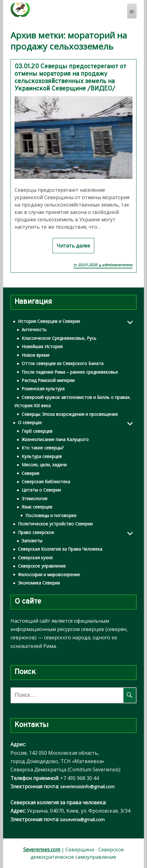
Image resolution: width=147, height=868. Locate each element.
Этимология (34, 498)
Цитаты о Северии (41, 490)
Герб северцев (37, 431)
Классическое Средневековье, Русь (59, 338)
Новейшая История (42, 346)
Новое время (36, 355)
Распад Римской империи (48, 380)
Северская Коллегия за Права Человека (60, 549)
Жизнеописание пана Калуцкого (55, 439)
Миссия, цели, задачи (44, 465)
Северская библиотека (46, 482)
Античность (34, 330)
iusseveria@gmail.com (82, 820)
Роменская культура (43, 389)
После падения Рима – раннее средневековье (70, 372)
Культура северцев (42, 456)
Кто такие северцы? (43, 448)
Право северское (36, 532)
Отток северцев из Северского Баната (63, 363)
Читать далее (73, 246)
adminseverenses (117, 265)
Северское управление (42, 566)
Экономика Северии (39, 583)
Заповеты (32, 541)
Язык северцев (37, 507)
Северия (30, 473)
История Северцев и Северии (49, 321)
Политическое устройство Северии (55, 524)
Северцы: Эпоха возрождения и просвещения (70, 414)
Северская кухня (35, 558)
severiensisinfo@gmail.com (87, 787)
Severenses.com (42, 850)
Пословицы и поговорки (51, 515)
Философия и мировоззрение (49, 575)
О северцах (30, 422)
